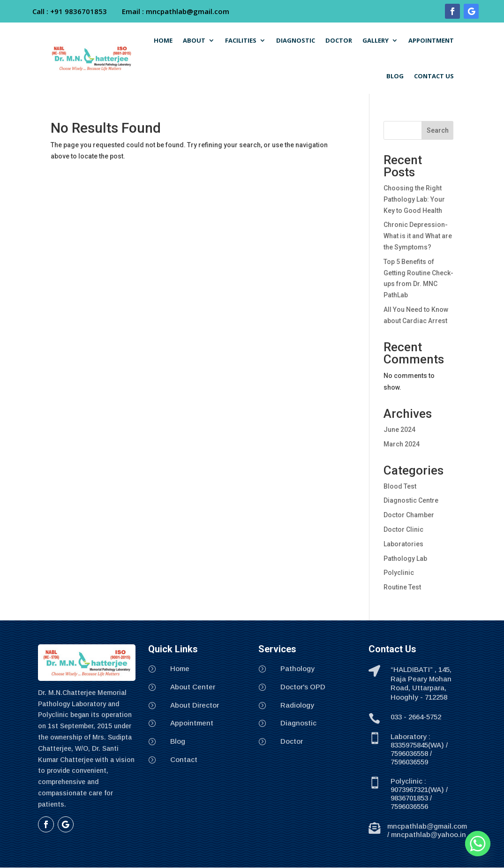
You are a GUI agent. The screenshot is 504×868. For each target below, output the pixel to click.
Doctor (292, 741)
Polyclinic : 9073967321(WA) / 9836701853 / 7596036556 (419, 794)
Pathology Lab (405, 559)
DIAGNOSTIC (296, 40)
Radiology (297, 705)
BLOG (395, 76)
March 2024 (402, 444)
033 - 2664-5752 (416, 717)
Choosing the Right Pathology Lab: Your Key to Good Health (414, 199)
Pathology (297, 668)
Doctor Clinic (403, 529)
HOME (163, 40)
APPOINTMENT (431, 40)
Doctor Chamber (409, 515)
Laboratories (403, 544)
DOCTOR (339, 40)
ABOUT (194, 40)
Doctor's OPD (303, 687)
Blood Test (400, 486)
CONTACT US (434, 76)
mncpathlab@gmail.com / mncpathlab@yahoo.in (427, 830)
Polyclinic (399, 573)
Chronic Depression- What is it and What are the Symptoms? (418, 236)
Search (438, 130)
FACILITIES (241, 40)
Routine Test (402, 587)
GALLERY (376, 40)
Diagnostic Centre (411, 500)
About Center (193, 687)
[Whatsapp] (478, 844)
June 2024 (399, 430)
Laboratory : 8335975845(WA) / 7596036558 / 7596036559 (419, 749)
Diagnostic (298, 723)
